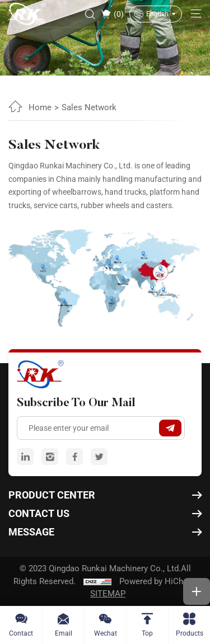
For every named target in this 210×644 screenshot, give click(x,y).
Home (40, 107)
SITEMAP (108, 594)
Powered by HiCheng (158, 581)
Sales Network (89, 107)
